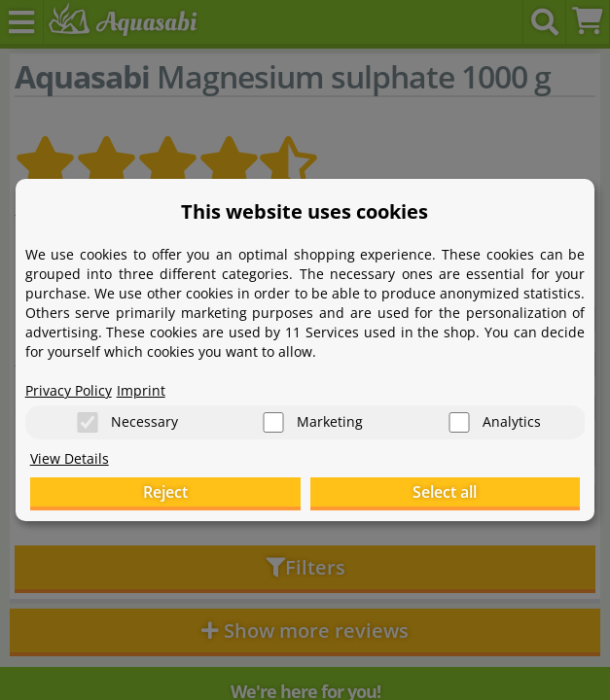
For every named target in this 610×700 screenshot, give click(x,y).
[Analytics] (459, 422)
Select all (445, 493)
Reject (165, 493)
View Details (70, 458)
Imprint (141, 389)
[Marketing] (273, 422)
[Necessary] (88, 422)
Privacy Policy (69, 389)
